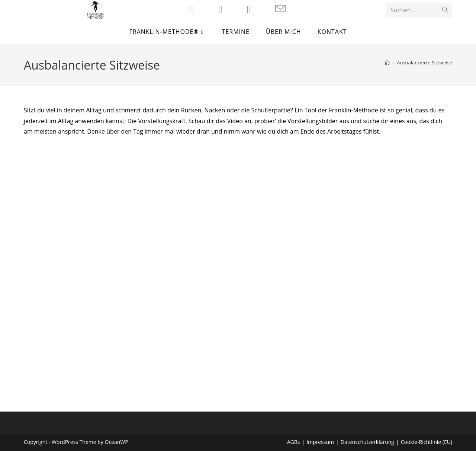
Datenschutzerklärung (367, 442)
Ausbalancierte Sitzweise (424, 63)
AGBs (294, 442)
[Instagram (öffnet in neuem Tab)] (221, 9)
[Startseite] (387, 63)
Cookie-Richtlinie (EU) (427, 442)
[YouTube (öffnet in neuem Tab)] (249, 9)
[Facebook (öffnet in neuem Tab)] (192, 9)
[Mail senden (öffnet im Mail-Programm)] (280, 9)
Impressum (320, 442)
